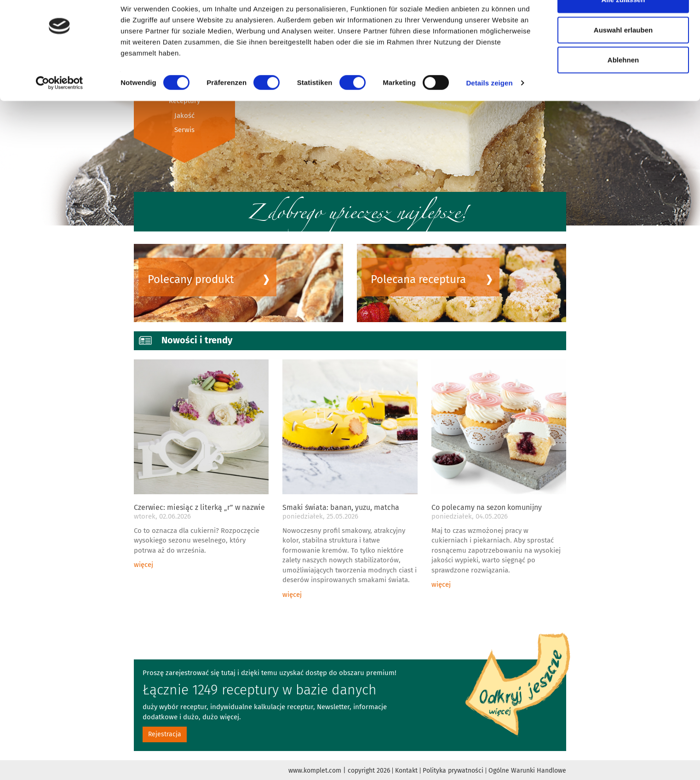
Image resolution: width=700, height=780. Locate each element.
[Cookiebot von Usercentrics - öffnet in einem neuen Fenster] (60, 108)
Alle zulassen (623, 24)
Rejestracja (165, 734)
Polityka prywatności (453, 771)
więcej (143, 565)
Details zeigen (489, 107)
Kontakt (406, 771)
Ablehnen (623, 84)
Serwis (184, 130)
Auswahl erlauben (623, 55)
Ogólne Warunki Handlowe (527, 771)
